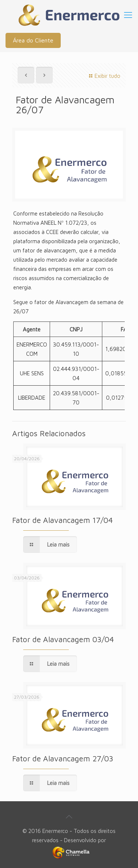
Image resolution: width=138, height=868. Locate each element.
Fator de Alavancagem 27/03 (63, 758)
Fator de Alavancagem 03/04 (63, 639)
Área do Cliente (33, 40)
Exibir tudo (104, 76)
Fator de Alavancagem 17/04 (63, 520)
